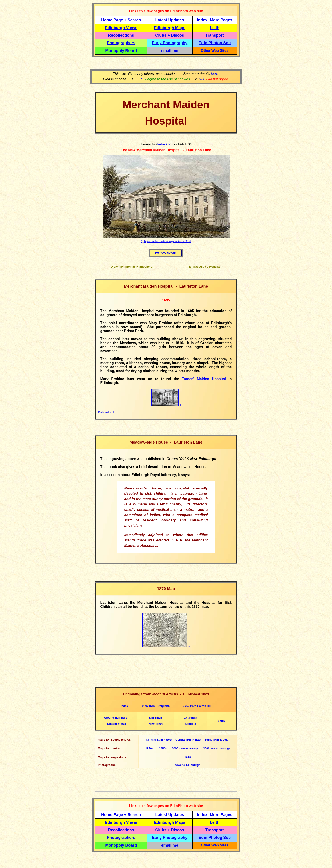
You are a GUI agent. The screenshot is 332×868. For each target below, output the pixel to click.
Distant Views (117, 724)
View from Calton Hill (197, 706)
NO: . (214, 79)
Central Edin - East (188, 740)
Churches (190, 718)
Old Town (156, 718)
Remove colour (166, 253)
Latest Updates (170, 20)
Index (124, 706)
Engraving (146, 144)
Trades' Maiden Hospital (204, 379)
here (215, 74)
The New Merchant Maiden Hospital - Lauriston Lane (166, 150)
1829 (188, 757)
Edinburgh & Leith (217, 740)
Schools (190, 724)
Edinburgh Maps (170, 28)
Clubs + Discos (170, 35)
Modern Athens (165, 144)
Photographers (121, 43)
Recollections (121, 35)
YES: (163, 79)
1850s (149, 748)
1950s (163, 748)
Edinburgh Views (121, 28)
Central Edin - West (159, 740)
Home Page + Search (121, 20)
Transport (215, 35)
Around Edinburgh (117, 718)
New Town (156, 724)
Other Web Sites (215, 51)
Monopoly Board (121, 51)
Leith (221, 721)
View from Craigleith (156, 706)
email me (170, 51)
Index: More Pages (215, 20)
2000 (176, 748)
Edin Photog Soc (215, 43)
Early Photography (170, 43)
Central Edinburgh (189, 749)
